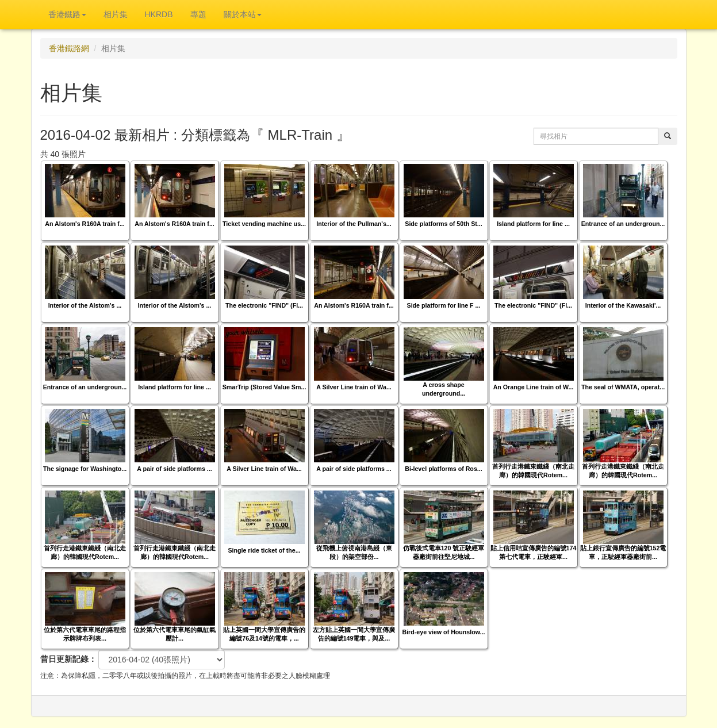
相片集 (116, 14)
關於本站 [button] (243, 14)
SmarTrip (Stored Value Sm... (264, 387)
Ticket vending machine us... (264, 224)
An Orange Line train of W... (534, 387)
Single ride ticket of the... (264, 550)
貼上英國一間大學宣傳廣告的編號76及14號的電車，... (264, 634)
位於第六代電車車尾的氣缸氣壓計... (175, 634)
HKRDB (159, 14)
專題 (198, 14)
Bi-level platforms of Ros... (443, 469)
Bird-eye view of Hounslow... (443, 632)
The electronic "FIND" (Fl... (264, 305)
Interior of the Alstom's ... (85, 305)
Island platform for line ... (533, 224)
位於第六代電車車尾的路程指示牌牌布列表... (85, 634)
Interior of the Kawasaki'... (623, 305)
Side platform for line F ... (444, 305)
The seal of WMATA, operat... (623, 387)
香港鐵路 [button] (67, 14)
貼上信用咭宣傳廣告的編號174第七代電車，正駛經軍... (534, 552)
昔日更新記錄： (68, 659)
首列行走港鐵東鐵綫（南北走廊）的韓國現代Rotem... (533, 471)
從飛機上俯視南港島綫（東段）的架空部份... (354, 552)
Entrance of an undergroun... (623, 224)
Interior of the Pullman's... (354, 224)
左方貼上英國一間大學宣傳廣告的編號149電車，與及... (354, 634)
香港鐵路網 (69, 48)
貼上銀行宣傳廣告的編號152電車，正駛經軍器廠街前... (623, 552)
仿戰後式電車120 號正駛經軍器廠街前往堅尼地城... (444, 552)
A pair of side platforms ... (174, 469)
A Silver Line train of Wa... (354, 387)
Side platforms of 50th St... (443, 224)
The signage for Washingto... (85, 469)
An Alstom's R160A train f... (85, 224)
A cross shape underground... (444, 389)
